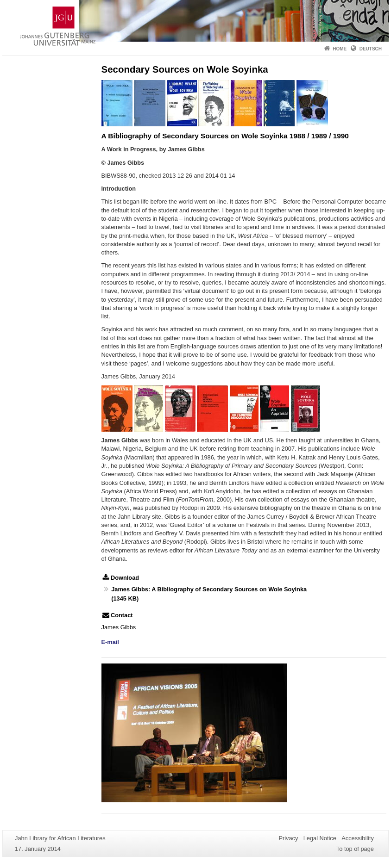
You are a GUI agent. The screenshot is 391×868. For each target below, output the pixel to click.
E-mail (110, 642)
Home (340, 49)
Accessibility (358, 838)
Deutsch (371, 49)
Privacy (288, 838)
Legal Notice (320, 838)
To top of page (355, 849)
